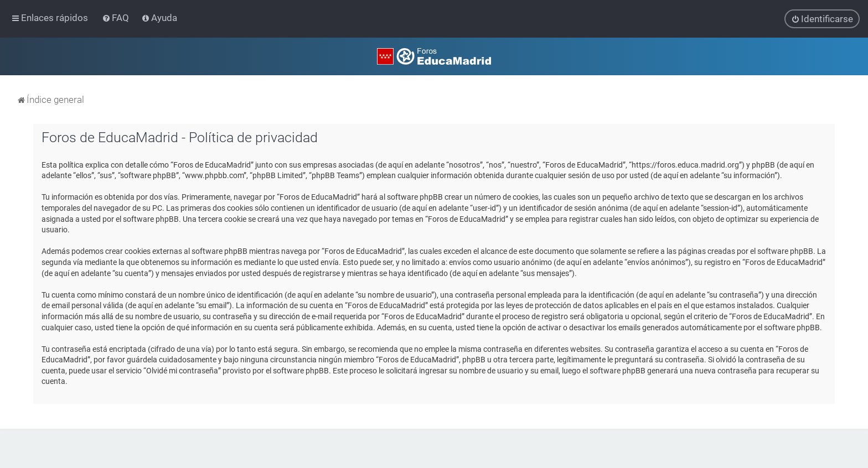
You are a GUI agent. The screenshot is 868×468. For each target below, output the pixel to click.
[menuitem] (117, 18)
